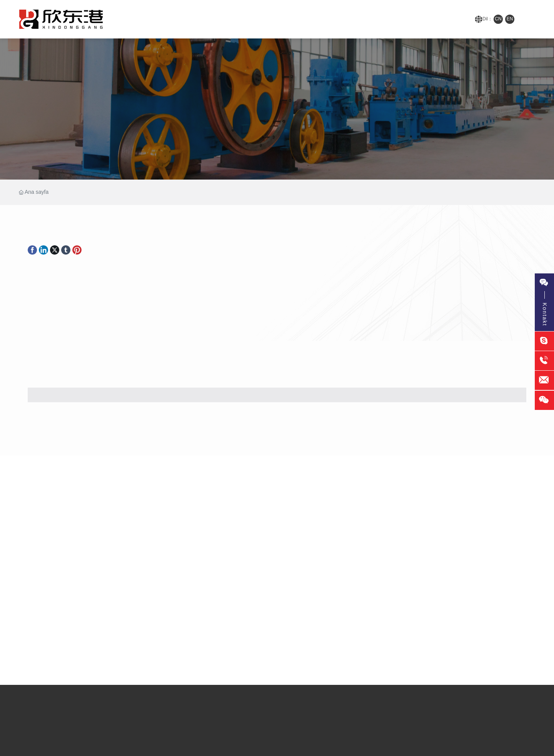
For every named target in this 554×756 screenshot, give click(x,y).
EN (510, 19)
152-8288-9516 (443, 19)
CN (498, 19)
